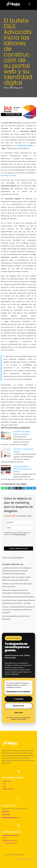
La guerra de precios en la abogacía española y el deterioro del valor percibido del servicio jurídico (16, 571)
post (20, 88)
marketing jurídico (25, 146)
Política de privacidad (20, 534)
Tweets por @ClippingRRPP (13, 558)
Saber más (19, 713)
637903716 (5, 812)
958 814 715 (6, 815)
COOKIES (26, 859)
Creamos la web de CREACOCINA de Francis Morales (23, 469)
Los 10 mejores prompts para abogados (18, 597)
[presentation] (16, 540)
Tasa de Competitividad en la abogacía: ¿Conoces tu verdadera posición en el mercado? (18, 610)
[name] (18, 522)
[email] (18, 528)
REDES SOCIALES (8, 789)
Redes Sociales (10, 176)
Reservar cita (18, 706)
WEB (5, 786)
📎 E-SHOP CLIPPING (10, 843)
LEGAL (32, 859)
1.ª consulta (18, 699)
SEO (4, 784)
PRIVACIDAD (19, 859)
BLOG (5, 838)
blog (16, 88)
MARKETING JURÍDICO (10, 841)
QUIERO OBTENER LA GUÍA (18, 549)
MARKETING (7, 781)
